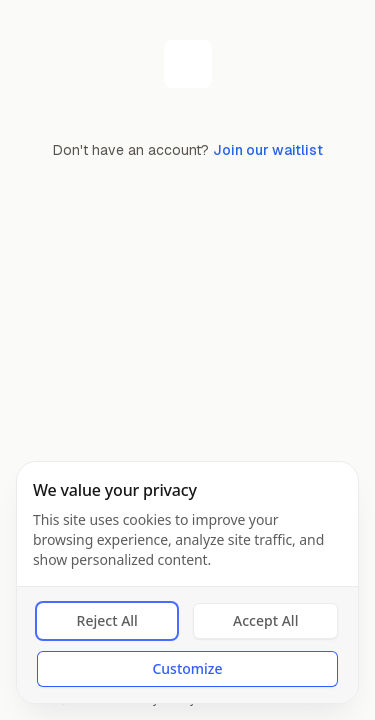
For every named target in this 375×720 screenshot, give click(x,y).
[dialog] (187, 582)
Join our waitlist (268, 150)
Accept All (265, 620)
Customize (187, 668)
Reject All (107, 620)
